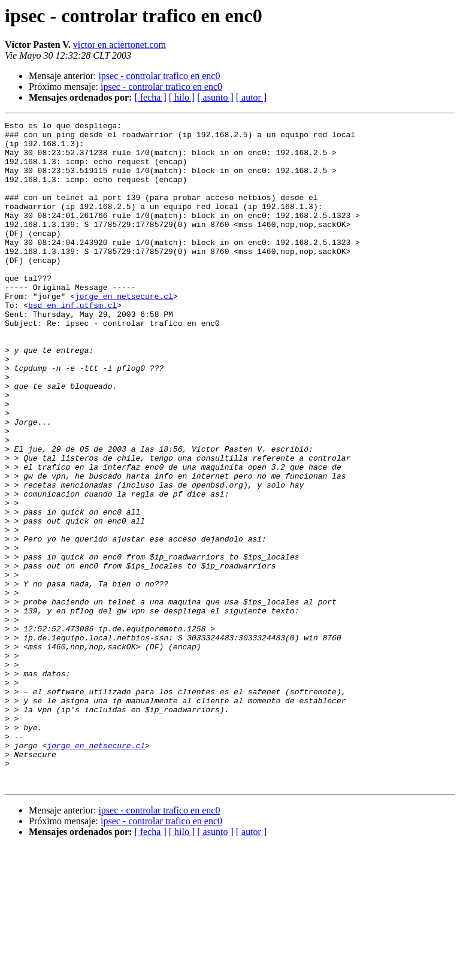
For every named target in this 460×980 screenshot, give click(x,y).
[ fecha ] (150, 97)
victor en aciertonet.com (119, 45)
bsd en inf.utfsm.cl (72, 343)
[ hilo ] (182, 97)
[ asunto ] (215, 97)
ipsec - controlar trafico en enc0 (159, 76)
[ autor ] (252, 97)
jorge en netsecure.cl (124, 332)
